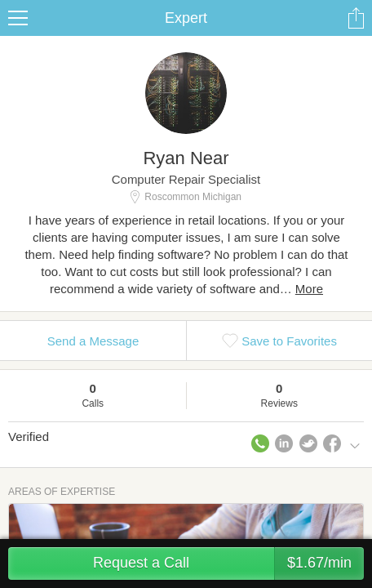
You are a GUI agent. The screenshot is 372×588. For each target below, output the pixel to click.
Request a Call (228, 563)
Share (356, 18)
